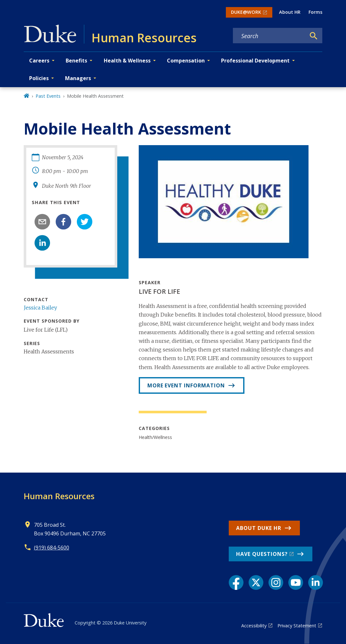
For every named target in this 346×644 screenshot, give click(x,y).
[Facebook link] (236, 582)
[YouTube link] (296, 582)
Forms (315, 12)
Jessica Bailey (40, 308)
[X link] (256, 582)
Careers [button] (39, 61)
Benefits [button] (76, 61)
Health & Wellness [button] (127, 61)
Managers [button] (78, 78)
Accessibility (254, 626)
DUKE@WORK (246, 12)
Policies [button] (39, 78)
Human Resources (59, 496)
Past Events (48, 96)
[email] (42, 222)
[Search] (314, 36)
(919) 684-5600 (52, 548)
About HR (290, 12)
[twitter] (85, 222)
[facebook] (63, 222)
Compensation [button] (186, 61)
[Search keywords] (269, 36)
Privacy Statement (297, 626)
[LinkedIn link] (316, 582)
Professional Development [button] (255, 61)
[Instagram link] (276, 582)
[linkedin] (42, 243)
